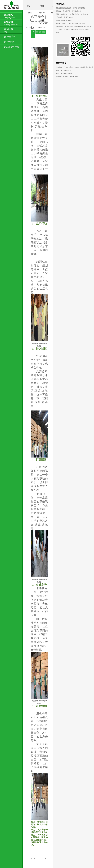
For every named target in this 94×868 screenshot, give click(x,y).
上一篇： (34, 858)
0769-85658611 (11, 47)
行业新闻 (8, 22)
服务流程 (11, 36)
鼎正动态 (8, 15)
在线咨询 (11, 42)
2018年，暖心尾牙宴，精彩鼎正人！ (69, 11)
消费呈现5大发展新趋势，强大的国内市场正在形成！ (74, 27)
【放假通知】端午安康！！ (65, 17)
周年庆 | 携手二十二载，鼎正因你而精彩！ (71, 8)
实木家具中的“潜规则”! (64, 20)
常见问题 (8, 29)
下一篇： (45, 858)
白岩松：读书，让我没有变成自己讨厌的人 (71, 23)
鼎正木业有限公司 (12, 5)
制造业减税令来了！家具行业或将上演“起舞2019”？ (74, 14)
